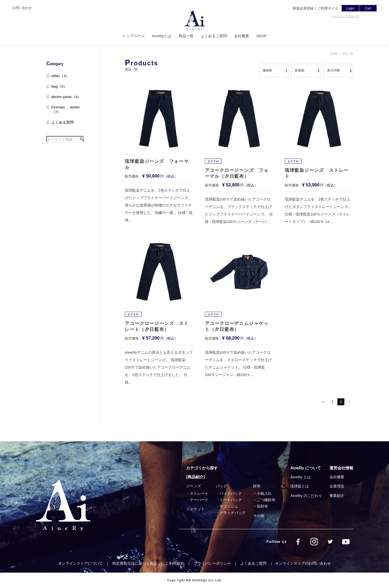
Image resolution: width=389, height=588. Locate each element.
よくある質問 (63, 122)
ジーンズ (194, 486)
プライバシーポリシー (212, 563)
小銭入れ (264, 493)
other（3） (60, 76)
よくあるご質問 (214, 37)
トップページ (133, 37)
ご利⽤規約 (175, 563)
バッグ (221, 486)
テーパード (199, 500)
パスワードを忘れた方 (345, 16)
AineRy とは (301, 477)
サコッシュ (229, 506)
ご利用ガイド (328, 8)
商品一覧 (186, 37)
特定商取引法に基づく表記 (135, 563)
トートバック (231, 500)
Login (350, 8)
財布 (257, 486)
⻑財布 (262, 506)
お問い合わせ (22, 8)
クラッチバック (233, 513)
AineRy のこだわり (306, 496)
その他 (259, 516)
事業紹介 (337, 496)
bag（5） (59, 86)
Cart (368, 8)
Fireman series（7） (65, 110)
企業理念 (337, 486)
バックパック (231, 493)
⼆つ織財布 (266, 500)
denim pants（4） (66, 97)
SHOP (262, 37)
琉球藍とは (300, 486)
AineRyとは (161, 37)
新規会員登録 (303, 8)
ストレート (199, 493)
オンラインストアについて (80, 563)
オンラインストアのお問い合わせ (303, 563)
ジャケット (195, 509)
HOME (334, 54)
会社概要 (242, 37)
